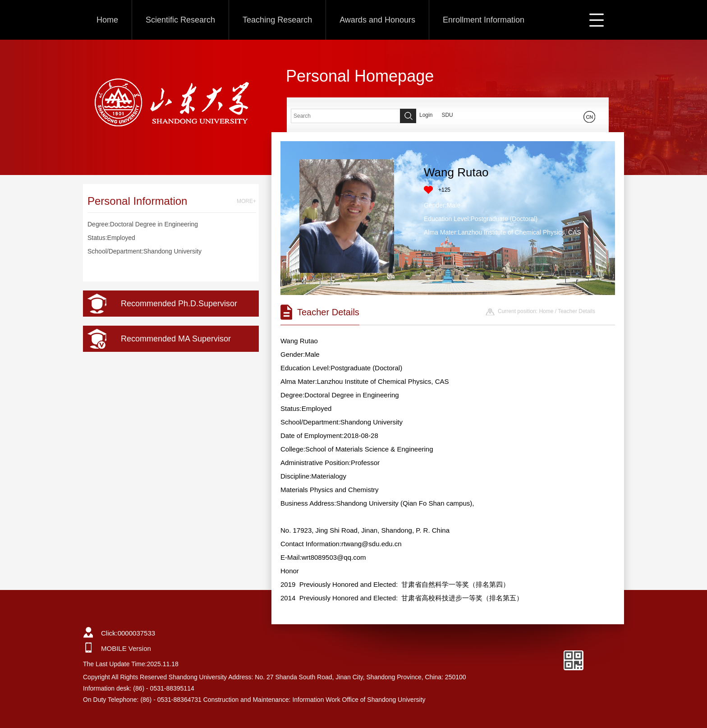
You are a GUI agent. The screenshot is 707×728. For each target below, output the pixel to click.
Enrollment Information (484, 20)
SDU (447, 115)
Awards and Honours (377, 20)
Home (107, 20)
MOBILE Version (126, 648)
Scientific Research (180, 20)
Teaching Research (277, 20)
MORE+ (246, 201)
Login (426, 115)
